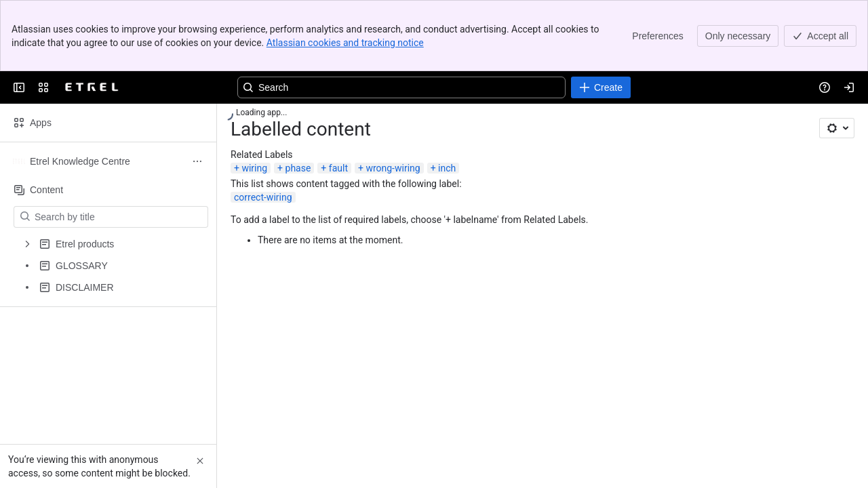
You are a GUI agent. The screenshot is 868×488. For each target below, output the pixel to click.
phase (298, 168)
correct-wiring (263, 197)
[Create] (601, 87)
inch (447, 168)
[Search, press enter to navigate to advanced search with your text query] (401, 87)
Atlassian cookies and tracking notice (345, 43)
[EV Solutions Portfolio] (92, 87)
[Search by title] (119, 217)
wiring (254, 168)
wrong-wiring (393, 168)
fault (338, 168)
